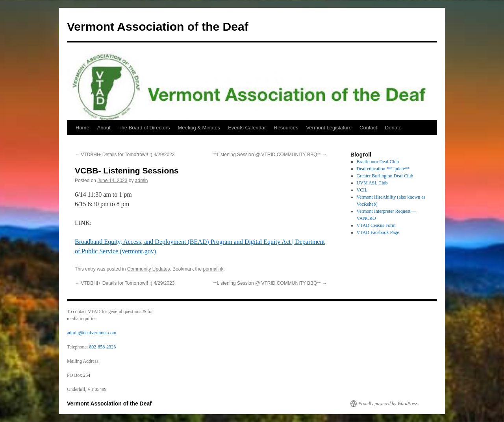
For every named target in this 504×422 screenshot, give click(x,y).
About (104, 128)
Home (82, 128)
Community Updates (149, 269)
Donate (393, 128)
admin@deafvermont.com (92, 333)
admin (142, 181)
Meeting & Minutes (199, 128)
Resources (286, 128)
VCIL (362, 190)
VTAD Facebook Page (378, 232)
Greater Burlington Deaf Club (385, 176)
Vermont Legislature (329, 128)
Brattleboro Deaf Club (378, 162)
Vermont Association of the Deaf (158, 27)
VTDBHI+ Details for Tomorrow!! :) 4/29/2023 (125, 155)
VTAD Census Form (376, 225)
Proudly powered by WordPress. (389, 404)
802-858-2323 (102, 347)
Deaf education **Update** (383, 169)
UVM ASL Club (372, 183)
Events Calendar (247, 128)
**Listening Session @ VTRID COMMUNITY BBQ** (270, 155)
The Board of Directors (144, 128)
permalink (213, 269)
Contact (368, 128)
